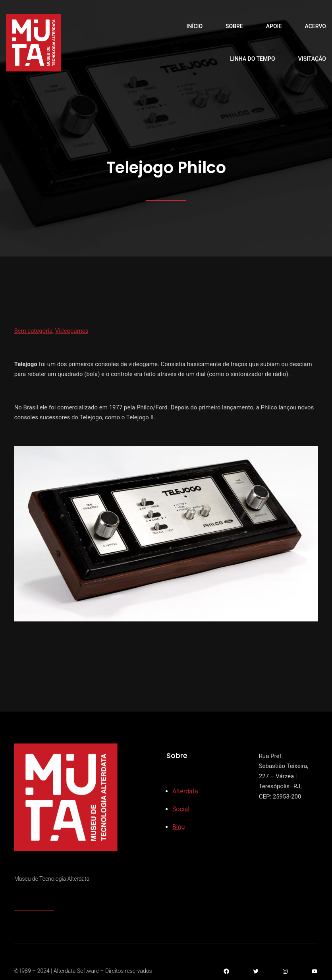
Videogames (72, 331)
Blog (179, 827)
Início (194, 26)
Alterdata (185, 791)
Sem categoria (33, 331)
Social (181, 809)
